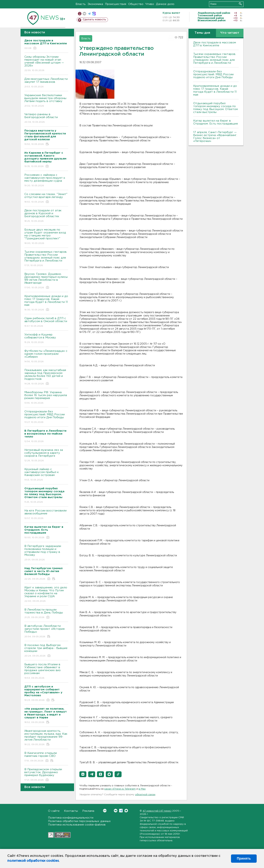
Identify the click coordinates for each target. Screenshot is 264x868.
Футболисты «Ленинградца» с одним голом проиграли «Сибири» (46, 356)
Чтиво (150, 4)
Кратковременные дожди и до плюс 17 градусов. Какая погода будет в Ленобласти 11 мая (46, 303)
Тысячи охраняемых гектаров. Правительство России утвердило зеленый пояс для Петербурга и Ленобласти (46, 259)
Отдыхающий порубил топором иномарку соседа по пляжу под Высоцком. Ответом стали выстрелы (216, 108)
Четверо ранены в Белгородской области (46, 118)
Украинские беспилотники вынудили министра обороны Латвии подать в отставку (46, 101)
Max (126, 811)
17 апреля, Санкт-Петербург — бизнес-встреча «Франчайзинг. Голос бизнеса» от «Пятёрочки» (215, 137)
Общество (136, 4)
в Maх (142, 789)
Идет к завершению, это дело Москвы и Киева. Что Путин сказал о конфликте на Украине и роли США (46, 595)
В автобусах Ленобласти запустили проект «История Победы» (46, 631)
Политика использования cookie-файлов (77, 825)
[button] (83, 774)
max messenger (94, 14)
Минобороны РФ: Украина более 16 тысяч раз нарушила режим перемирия (46, 398)
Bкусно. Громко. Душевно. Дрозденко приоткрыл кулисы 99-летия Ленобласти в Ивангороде (46, 281)
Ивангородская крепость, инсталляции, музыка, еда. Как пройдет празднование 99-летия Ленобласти (46, 738)
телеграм (89, 14)
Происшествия (116, 4)
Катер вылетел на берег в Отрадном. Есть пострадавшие (216, 122)
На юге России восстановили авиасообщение (46, 515)
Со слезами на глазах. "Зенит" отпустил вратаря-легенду (46, 198)
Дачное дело (165, 4)
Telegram (121, 811)
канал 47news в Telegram (120, 789)
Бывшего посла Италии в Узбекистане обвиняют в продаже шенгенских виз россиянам (46, 671)
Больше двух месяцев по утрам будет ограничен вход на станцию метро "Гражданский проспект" (46, 237)
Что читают (230, 33)
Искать (240, 4)
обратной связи (145, 795)
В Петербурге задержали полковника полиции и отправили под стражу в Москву (46, 553)
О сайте (54, 811)
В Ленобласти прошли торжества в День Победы (46, 614)
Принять (244, 858)
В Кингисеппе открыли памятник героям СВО (46, 757)
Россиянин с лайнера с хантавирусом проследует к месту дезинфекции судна (46, 180)
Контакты (71, 811)
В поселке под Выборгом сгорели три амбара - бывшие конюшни (46, 651)
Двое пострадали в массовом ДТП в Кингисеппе (215, 44)
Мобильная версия (80, 14)
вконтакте (84, 14)
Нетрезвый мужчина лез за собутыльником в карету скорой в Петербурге (46, 456)
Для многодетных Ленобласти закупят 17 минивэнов (46, 83)
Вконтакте (105, 811)
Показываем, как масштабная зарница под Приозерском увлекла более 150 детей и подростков (46, 377)
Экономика (95, 4)
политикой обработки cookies (33, 861)
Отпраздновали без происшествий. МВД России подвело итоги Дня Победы (46, 417)
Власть (81, 4)
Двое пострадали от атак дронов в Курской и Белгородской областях (46, 216)
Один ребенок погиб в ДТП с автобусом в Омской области (46, 322)
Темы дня (202, 33)
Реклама (88, 811)
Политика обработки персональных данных (79, 821)
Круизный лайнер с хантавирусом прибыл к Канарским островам (46, 475)
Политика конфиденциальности (71, 818)
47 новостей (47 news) (157, 811)
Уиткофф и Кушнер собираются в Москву (46, 339)
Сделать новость (94, 20)
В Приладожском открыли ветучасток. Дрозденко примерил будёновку (46, 775)
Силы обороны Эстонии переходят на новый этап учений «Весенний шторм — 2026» (46, 64)
